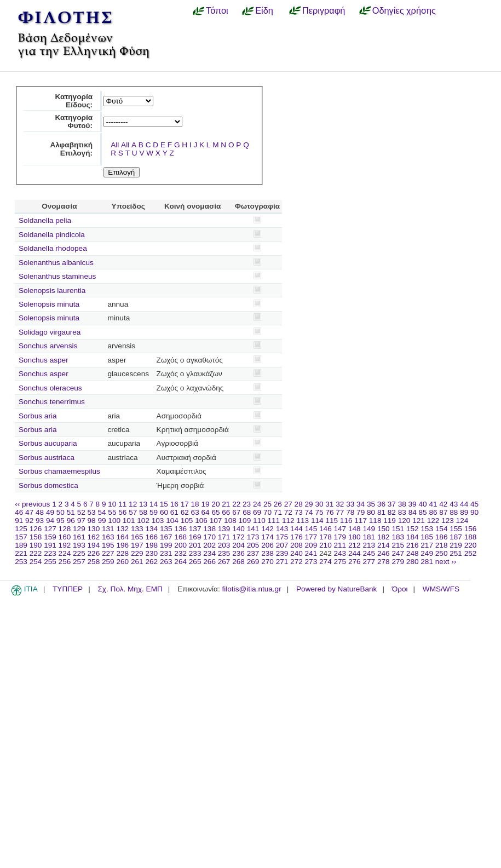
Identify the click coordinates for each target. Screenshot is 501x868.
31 (329, 504)
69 (257, 512)
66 (226, 512)
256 (65, 562)
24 (257, 504)
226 (94, 553)
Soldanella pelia (45, 220)
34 (361, 504)
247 (398, 553)
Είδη (264, 10)
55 (112, 512)
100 (114, 521)
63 (195, 512)
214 (384, 545)
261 (137, 562)
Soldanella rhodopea (53, 248)
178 (326, 537)
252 (471, 553)
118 (375, 521)
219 (456, 545)
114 (317, 521)
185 (427, 537)
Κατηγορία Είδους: (74, 101)
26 (278, 504)
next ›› (446, 562)
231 (166, 553)
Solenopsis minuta (49, 304)
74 (309, 512)
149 (369, 529)
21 (226, 504)
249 (427, 553)
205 (253, 545)
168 (180, 537)
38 (402, 504)
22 (236, 504)
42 (443, 504)
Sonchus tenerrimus (52, 402)
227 (108, 553)
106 (201, 521)
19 (205, 504)
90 (474, 512)
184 (413, 537)
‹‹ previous (32, 504)
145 (311, 529)
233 (195, 553)
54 (102, 512)
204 (238, 545)
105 (187, 521)
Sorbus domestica (48, 485)
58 (143, 512)
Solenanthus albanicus (56, 263)
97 (81, 521)
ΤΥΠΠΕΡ (68, 589)
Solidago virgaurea (50, 332)
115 (332, 521)
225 (79, 553)
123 (448, 521)
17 (185, 504)
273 (311, 562)
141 (253, 529)
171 (224, 537)
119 (390, 521)
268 (238, 562)
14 (154, 504)
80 (371, 512)
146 (326, 529)
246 (384, 553)
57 (133, 512)
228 (122, 553)
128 (65, 529)
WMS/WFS (441, 589)
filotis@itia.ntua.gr (251, 589)
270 (267, 562)
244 (355, 553)
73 (299, 512)
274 (326, 562)
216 (413, 545)
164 (122, 537)
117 (361, 521)
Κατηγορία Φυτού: (74, 122)
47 (29, 512)
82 (392, 512)
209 (311, 545)
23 (247, 504)
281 (427, 562)
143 (282, 529)
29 (309, 504)
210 (326, 545)
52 (81, 512)
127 (50, 529)
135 (166, 529)
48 (40, 512)
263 (166, 562)
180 (355, 537)
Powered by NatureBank (336, 589)
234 (209, 553)
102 (143, 521)
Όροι (400, 589)
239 (282, 553)
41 (433, 504)
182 (384, 537)
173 (253, 537)
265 (195, 562)
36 (381, 504)
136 (180, 529)
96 (71, 521)
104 (172, 521)
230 (151, 553)
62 (185, 512)
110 (259, 521)
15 (164, 504)
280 (413, 562)
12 (133, 504)
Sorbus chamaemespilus (59, 471)
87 (443, 512)
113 (303, 521)
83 (402, 512)
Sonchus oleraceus (50, 388)
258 (94, 562)
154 (442, 529)
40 (422, 504)
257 (79, 562)
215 (398, 545)
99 (102, 521)
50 (61, 512)
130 (94, 529)
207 (282, 545)
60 (164, 512)
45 (474, 504)
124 (462, 521)
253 (21, 562)
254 (36, 562)
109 (245, 521)
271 (282, 562)
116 (346, 521)
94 (50, 521)
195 (108, 545)
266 (209, 562)
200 (180, 545)
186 (442, 537)
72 (288, 512)
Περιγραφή (324, 10)
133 (137, 529)
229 (137, 553)
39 (413, 504)
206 (267, 545)
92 (29, 521)
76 (329, 512)
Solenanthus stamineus (57, 276)
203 (224, 545)
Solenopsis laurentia (52, 291)
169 (195, 537)
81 (381, 512)
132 (122, 529)
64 (206, 512)
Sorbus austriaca (47, 458)
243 (340, 553)
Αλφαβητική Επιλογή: (71, 149)
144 (296, 529)
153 (427, 529)
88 (454, 512)
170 (209, 537)
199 (166, 545)
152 (413, 529)
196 (122, 545)
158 (36, 537)
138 (209, 529)
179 (340, 537)
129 (79, 529)
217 (427, 545)
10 (112, 504)
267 (224, 562)
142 (267, 529)
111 (274, 521)
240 (296, 553)
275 (340, 562)
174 (267, 537)
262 (151, 562)
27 (288, 504)
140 (238, 529)
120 (404, 521)
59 (154, 512)
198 (151, 545)
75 (319, 512)
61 (174, 512)
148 (355, 529)
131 (108, 529)
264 (180, 562)
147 (340, 529)
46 (19, 512)
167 (166, 537)
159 (50, 537)
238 (267, 553)
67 (236, 512)
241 (311, 553)
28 (299, 504)
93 (40, 521)
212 (355, 545)
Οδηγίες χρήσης (404, 10)
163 (108, 537)
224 (65, 553)
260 (122, 562)
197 (137, 545)
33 (350, 504)
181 (369, 537)
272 (296, 562)
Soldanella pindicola (52, 235)
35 (371, 504)
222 (36, 553)
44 (464, 504)
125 (21, 529)
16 (174, 504)
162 (94, 537)
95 (61, 521)
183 (398, 537)
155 (456, 529)
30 (319, 504)
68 (247, 512)
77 (340, 512)
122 (433, 521)
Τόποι (217, 10)
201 (195, 545)
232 (180, 553)
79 (361, 512)
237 (253, 553)
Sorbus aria (38, 416)
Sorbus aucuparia (48, 443)
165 (137, 537)
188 (471, 537)
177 (311, 537)
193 (79, 545)
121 (419, 521)
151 (398, 529)
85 (423, 512)
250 (442, 553)
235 (224, 553)
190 (36, 545)
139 (224, 529)
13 (143, 504)
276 (355, 562)
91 (19, 521)
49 (50, 512)
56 (122, 512)
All (115, 145)
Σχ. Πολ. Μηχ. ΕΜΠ (130, 589)
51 (71, 512)
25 (267, 504)
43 (454, 504)
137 (195, 529)
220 (471, 545)
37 (392, 504)
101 (129, 521)
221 (21, 553)
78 (350, 512)
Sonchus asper (44, 360)
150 (384, 529)
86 (433, 512)
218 (442, 545)
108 (230, 521)
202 (209, 545)
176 (296, 537)
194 (94, 545)
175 (282, 537)
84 (413, 512)
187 (456, 537)
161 (79, 537)
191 (50, 545)
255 (50, 562)
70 (267, 512)
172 (238, 537)
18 (195, 504)
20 (215, 504)
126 (36, 529)
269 (253, 562)
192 (65, 545)
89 (464, 512)
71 (278, 512)
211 (340, 545)
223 (50, 553)
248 (413, 553)
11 (122, 504)
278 (384, 562)
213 (369, 545)
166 (151, 537)
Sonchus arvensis (48, 346)
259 (108, 562)
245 (369, 553)
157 (21, 537)
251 (456, 553)
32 (340, 504)
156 (471, 529)
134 (151, 529)
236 (238, 553)
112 (288, 521)
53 (92, 512)
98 (92, 521)
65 (215, 512)
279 (398, 562)
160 (65, 537)
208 (296, 545)
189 (21, 545)
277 (369, 562)
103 (158, 521)
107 (216, 521)
